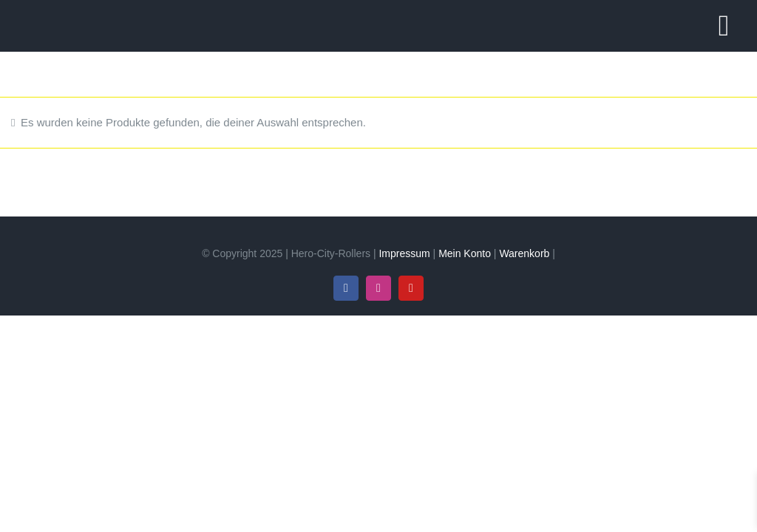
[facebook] (346, 288)
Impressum (404, 253)
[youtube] (411, 288)
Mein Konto (465, 253)
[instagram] (378, 288)
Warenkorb (524, 253)
